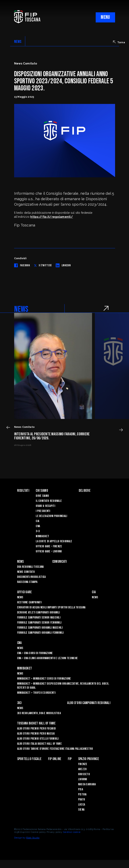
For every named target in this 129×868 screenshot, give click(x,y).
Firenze (83, 764)
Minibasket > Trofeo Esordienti (36, 693)
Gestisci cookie (72, 832)
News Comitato (26, 572)
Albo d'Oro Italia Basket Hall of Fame (39, 744)
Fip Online (55, 759)
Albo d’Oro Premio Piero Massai (36, 734)
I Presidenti (43, 511)
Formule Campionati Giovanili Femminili (40, 633)
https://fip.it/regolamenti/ (52, 217)
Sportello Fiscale (29, 759)
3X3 (19, 703)
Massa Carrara (87, 784)
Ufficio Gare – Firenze (49, 546)
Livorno (83, 779)
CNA (38, 526)
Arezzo (82, 769)
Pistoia (82, 795)
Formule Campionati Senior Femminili (39, 623)
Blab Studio (33, 838)
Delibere (85, 491)
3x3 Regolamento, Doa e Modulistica (39, 713)
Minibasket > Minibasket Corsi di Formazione (44, 679)
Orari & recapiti (45, 506)
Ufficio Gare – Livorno (49, 551)
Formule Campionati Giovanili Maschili (40, 628)
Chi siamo (42, 491)
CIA (37, 521)
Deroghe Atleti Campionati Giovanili (39, 613)
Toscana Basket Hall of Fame (36, 723)
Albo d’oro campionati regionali (89, 703)
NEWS (18, 42)
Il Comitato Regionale (49, 501)
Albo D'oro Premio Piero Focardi (37, 729)
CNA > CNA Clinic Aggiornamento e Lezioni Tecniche (48, 658)
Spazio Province (89, 759)
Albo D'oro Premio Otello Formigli (38, 739)
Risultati (23, 491)
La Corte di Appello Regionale (54, 541)
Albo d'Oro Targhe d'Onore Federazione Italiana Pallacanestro (55, 749)
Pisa (81, 789)
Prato (82, 800)
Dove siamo (42, 496)
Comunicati (60, 562)
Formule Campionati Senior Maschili (39, 618)
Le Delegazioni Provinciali (51, 516)
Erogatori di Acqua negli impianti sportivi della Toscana (51, 607)
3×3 (38, 531)
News (20, 562)
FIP (70, 759)
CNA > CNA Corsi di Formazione (35, 653)
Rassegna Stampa (27, 582)
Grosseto (84, 774)
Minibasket (42, 536)
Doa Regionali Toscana (30, 567)
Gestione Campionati (29, 602)
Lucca (82, 805)
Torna (119, 42)
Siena (81, 810)
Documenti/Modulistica (31, 577)
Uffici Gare (25, 592)
